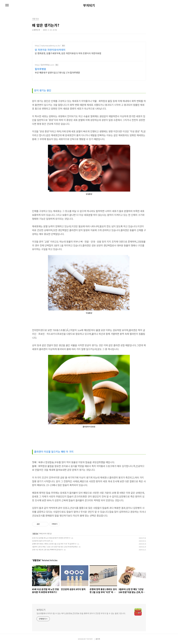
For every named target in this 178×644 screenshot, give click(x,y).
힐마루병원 (40, 69)
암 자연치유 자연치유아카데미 (50, 50)
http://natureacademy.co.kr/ (48, 46)
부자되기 (89, 5)
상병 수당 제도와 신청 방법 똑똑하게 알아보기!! (48, 550)
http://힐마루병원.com (44, 65)
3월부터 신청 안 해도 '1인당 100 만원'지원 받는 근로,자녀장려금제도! (55, 547)
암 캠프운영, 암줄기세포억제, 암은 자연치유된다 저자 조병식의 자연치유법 (68, 53)
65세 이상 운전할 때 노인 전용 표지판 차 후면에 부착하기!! (51, 538)
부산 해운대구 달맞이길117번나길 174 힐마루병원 (57, 72)
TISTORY (90, 639)
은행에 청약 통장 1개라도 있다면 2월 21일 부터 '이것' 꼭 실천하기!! (54, 544)
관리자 (98, 639)
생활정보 (35, 533)
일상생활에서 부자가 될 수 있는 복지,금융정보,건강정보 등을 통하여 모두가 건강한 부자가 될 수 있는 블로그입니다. (81, 613)
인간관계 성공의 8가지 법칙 (41, 541)
